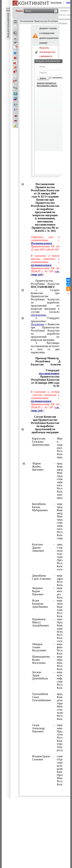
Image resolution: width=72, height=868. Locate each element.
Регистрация (56, 2)
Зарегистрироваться (46, 83)
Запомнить (58, 78)
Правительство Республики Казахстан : (45, 284)
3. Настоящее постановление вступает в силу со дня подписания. (45, 348)
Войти (43, 78)
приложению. (39, 315)
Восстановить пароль (47, 86)
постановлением (49, 373)
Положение (37, 324)
